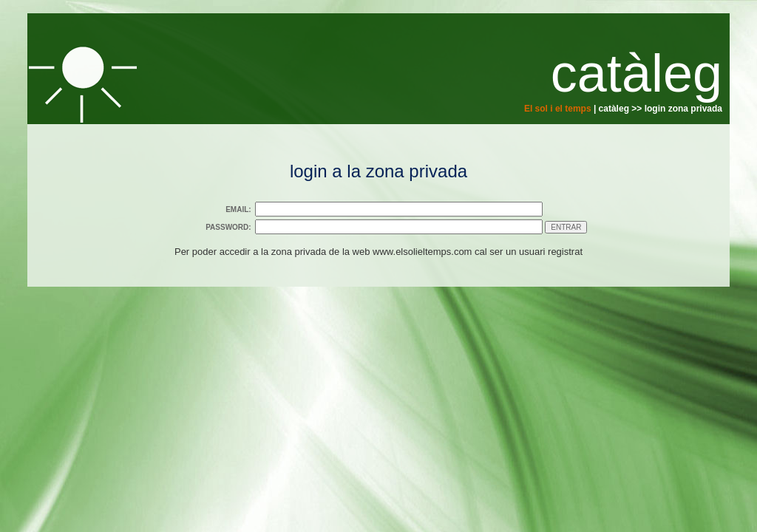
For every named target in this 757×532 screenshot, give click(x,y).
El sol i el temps (558, 109)
